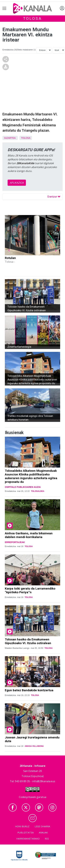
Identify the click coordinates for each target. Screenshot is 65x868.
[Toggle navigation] (4, 8)
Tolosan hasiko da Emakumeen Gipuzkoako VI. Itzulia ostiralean (28, 641)
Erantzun (54, 197)
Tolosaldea (38, 491)
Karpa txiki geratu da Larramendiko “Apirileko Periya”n (30, 590)
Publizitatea (26, 833)
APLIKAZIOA (17, 183)
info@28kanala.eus (44, 781)
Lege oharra (42, 826)
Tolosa (33, 19)
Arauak (43, 833)
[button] (9, 251)
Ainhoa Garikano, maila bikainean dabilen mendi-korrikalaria (29, 535)
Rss (47, 839)
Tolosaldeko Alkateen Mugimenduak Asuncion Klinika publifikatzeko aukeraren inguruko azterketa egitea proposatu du (31, 476)
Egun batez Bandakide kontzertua (29, 690)
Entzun (42, 50)
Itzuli (57, 50)
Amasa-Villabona (34, 746)
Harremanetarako (28, 839)
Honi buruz (22, 826)
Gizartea (10, 138)
